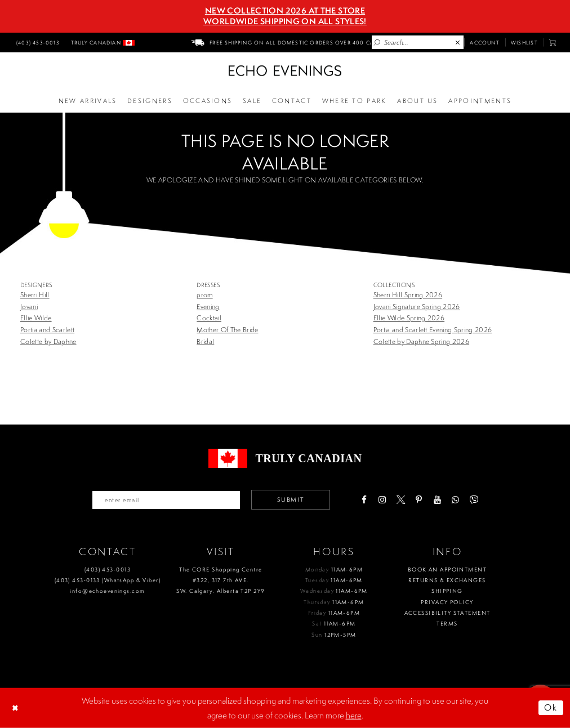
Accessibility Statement (447, 613)
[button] (553, 43)
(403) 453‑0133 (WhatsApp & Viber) (108, 580)
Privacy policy (447, 602)
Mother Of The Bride (227, 330)
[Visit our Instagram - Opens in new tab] (382, 500)
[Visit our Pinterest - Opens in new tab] (419, 500)
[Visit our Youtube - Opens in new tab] (437, 500)
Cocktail (209, 318)
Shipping (447, 591)
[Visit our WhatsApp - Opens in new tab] (455, 500)
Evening (208, 307)
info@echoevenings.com (107, 591)
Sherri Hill (35, 295)
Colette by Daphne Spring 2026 (421, 341)
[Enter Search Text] (418, 42)
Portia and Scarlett (47, 330)
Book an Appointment (447, 570)
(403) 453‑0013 (108, 570)
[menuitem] (37, 42)
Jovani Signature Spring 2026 (417, 307)
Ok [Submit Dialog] (551, 707)
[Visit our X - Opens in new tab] (401, 500)
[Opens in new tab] (354, 101)
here (354, 715)
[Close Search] (458, 43)
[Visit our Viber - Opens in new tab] (473, 500)
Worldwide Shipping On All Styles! (285, 21)
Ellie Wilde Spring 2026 (409, 318)
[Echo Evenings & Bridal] (285, 71)
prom (204, 295)
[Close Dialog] (16, 708)
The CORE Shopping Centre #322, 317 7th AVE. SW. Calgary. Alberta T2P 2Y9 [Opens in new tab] (221, 580)
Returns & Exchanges (447, 580)
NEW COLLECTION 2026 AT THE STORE (285, 11)
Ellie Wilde (36, 318)
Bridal (205, 341)
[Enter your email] (166, 500)
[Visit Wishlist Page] (524, 42)
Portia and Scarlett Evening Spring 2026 (433, 330)
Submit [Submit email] (291, 499)
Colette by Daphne (48, 341)
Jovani (29, 307)
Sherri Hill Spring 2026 (408, 295)
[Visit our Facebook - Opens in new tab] (364, 500)
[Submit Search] (377, 43)
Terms (447, 624)
